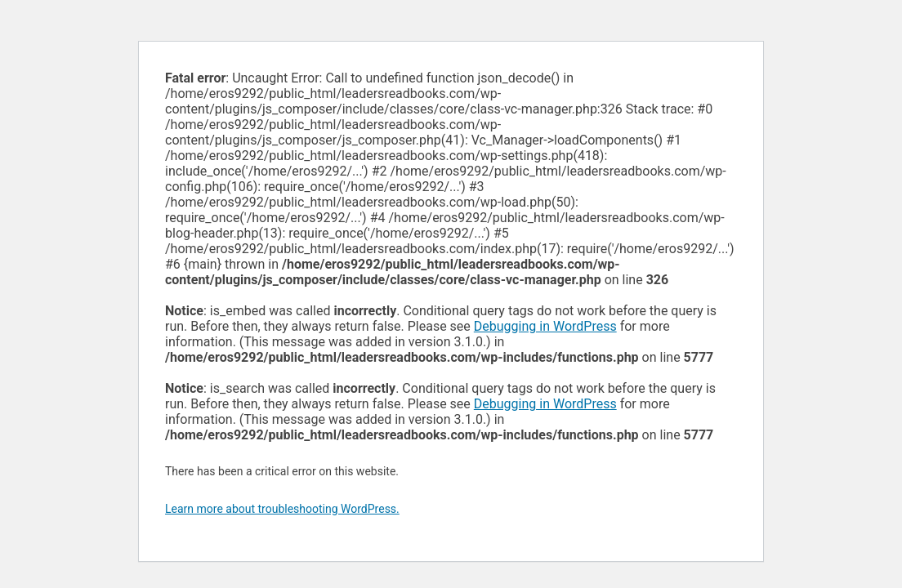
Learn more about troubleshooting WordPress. (282, 509)
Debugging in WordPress (545, 326)
